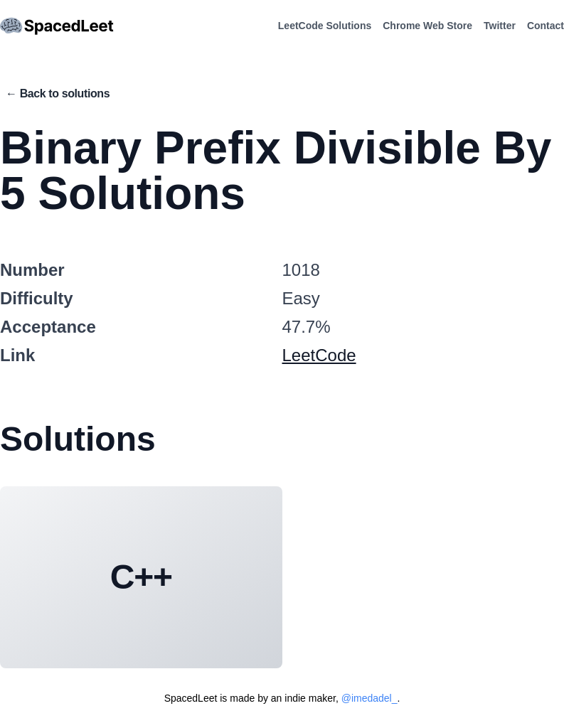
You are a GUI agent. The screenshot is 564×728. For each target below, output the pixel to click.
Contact (546, 26)
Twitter (500, 26)
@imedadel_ (369, 698)
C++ (141, 577)
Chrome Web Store (427, 26)
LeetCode (319, 355)
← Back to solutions (58, 93)
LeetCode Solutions (325, 26)
